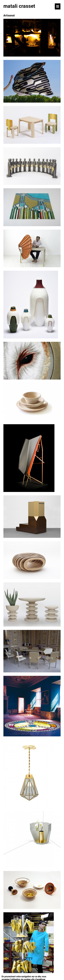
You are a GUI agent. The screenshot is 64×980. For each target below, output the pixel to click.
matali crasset (19, 6)
